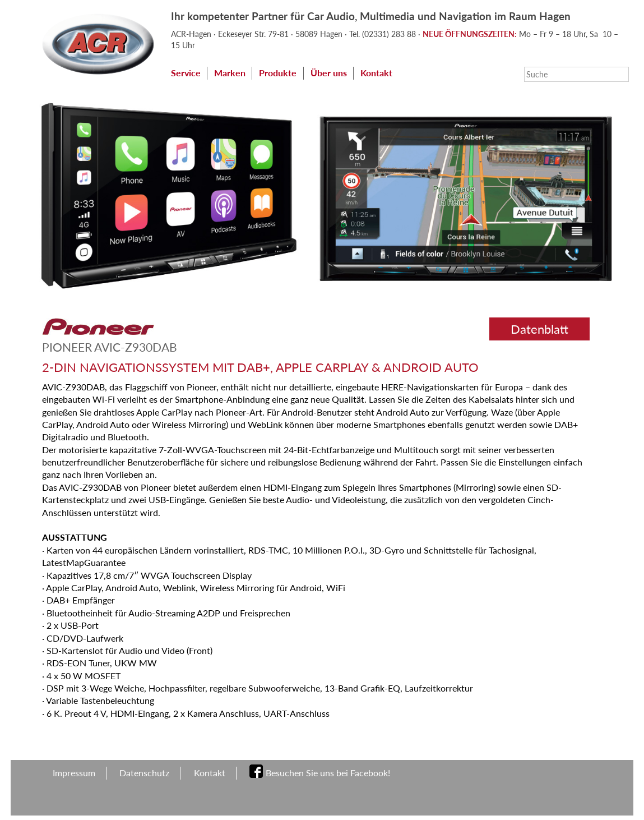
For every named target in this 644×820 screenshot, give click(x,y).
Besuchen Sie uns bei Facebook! (328, 773)
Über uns (329, 73)
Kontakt (376, 73)
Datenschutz (144, 773)
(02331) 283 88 (390, 34)
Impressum (74, 773)
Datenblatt (539, 329)
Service (186, 73)
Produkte (278, 73)
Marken (230, 73)
